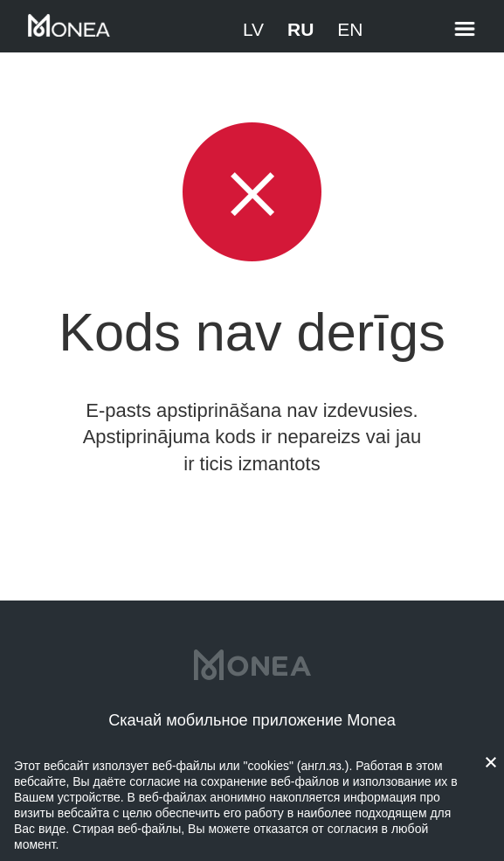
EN (350, 29)
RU (300, 29)
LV (253, 29)
